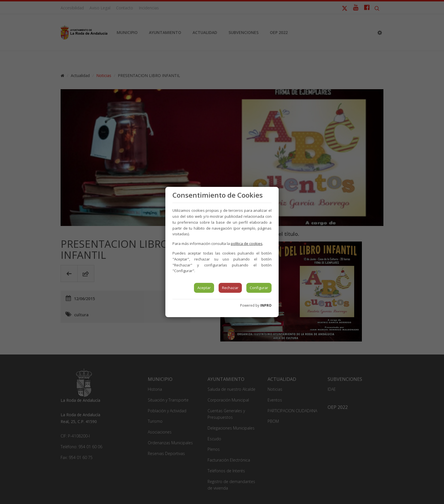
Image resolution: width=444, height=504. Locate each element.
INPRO (266, 305)
